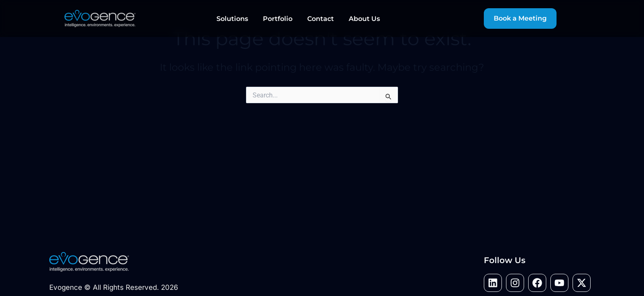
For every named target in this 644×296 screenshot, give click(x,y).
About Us (364, 19)
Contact (321, 19)
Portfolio (278, 19)
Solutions (232, 19)
